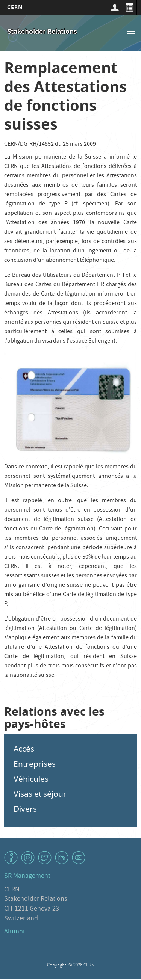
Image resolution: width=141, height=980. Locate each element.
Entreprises (35, 764)
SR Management (27, 877)
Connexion (114, 8)
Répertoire (129, 8)
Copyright (57, 966)
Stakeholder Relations (42, 32)
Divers (25, 809)
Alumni (14, 932)
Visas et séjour (40, 794)
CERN (15, 7)
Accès (24, 749)
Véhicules (31, 779)
